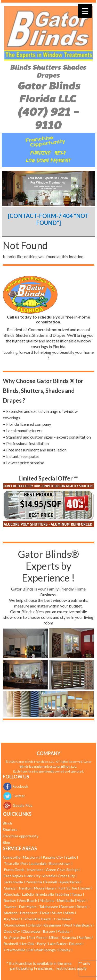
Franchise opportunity (21, 836)
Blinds (8, 823)
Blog (6, 842)
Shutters (10, 829)
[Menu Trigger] (85, 11)
